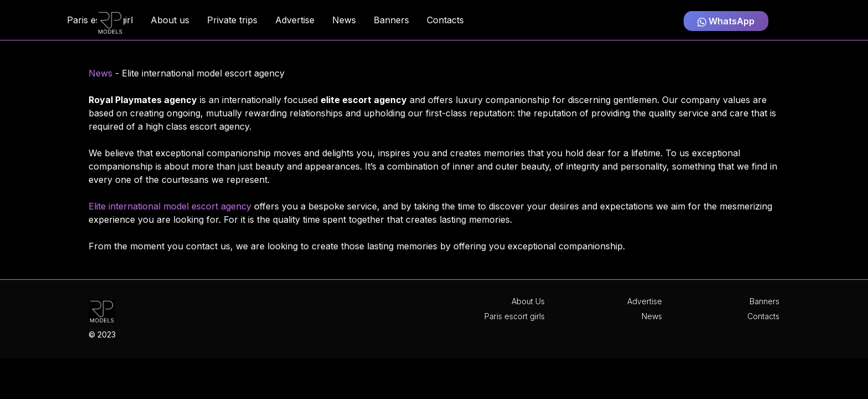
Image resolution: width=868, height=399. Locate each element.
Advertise (645, 301)
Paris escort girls (515, 316)
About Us (528, 301)
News (100, 73)
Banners (764, 301)
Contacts (763, 316)
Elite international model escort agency (170, 206)
